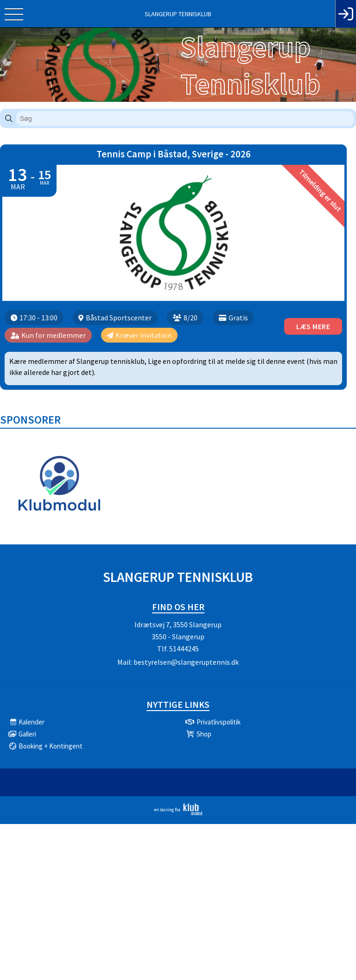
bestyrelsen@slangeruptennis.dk (186, 662)
